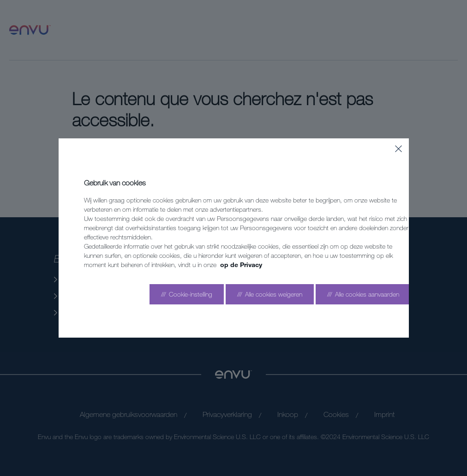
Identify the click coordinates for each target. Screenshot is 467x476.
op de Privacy (241, 265)
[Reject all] (270, 294)
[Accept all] (363, 294)
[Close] (398, 149)
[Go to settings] (187, 294)
